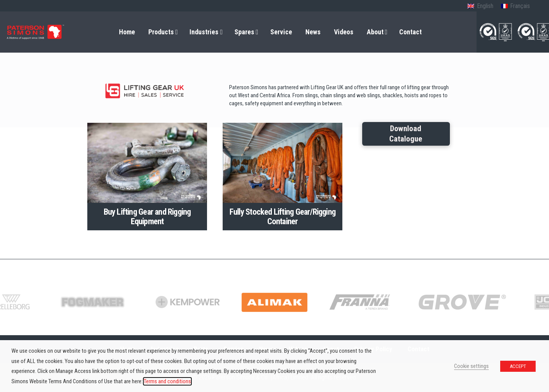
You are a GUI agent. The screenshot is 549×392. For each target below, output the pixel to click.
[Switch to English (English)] (480, 6)
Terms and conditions (167, 381)
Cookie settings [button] (471, 366)
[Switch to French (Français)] (515, 6)
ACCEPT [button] (518, 366)
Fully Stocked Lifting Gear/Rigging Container (283, 216)
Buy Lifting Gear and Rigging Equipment (147, 216)
